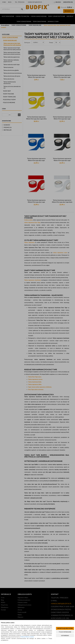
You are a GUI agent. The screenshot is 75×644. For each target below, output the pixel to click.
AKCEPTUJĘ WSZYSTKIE (65, 628)
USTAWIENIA (65, 636)
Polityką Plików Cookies (27, 637)
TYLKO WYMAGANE (65, 632)
